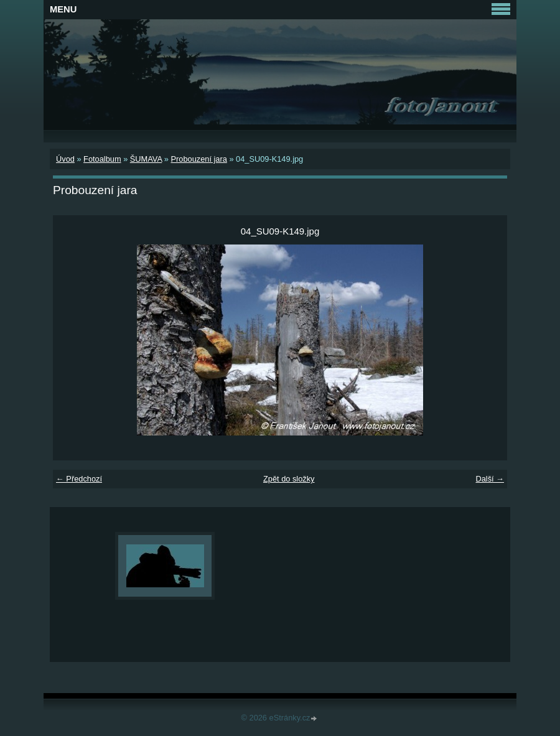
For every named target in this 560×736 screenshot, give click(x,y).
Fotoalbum (102, 159)
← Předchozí (79, 479)
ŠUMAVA (146, 159)
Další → (490, 479)
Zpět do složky (289, 479)
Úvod (65, 159)
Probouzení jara (198, 159)
